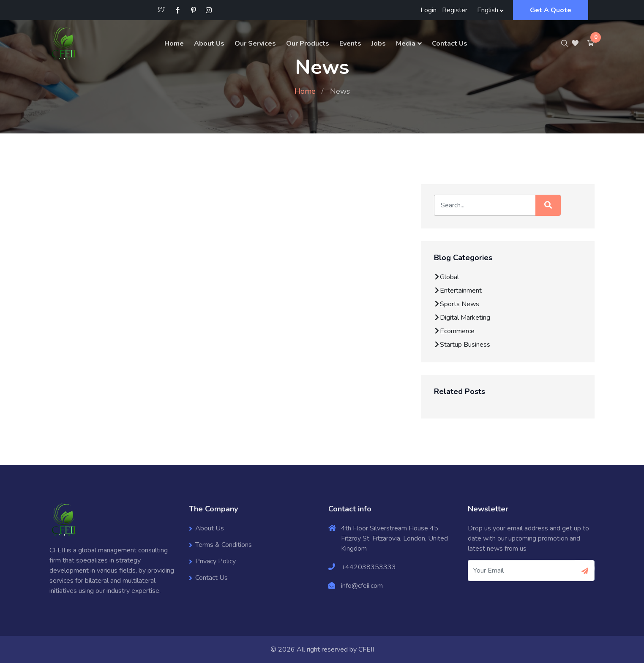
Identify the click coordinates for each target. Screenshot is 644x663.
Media (406, 43)
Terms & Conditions (224, 545)
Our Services (255, 43)
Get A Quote (551, 10)
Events (350, 43)
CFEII (366, 649)
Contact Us (450, 43)
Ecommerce (454, 331)
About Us (209, 43)
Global (446, 277)
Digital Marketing (462, 318)
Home (174, 43)
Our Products (308, 43)
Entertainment (458, 291)
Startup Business (462, 345)
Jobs (379, 43)
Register (455, 10)
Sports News (457, 304)
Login (428, 10)
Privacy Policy (216, 561)
